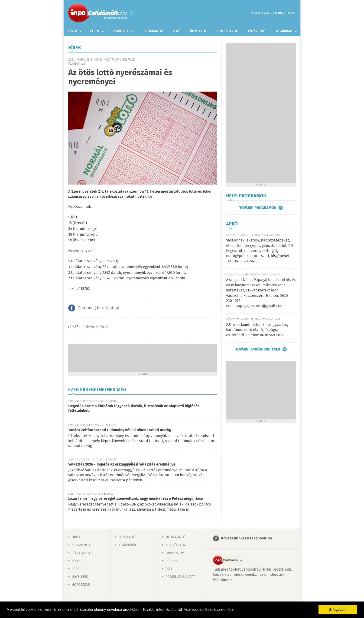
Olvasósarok (227, 31)
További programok (258, 208)
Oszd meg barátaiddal (98, 308)
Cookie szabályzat (180, 577)
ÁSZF (169, 569)
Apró (177, 31)
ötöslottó (90, 327)
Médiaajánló (175, 537)
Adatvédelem (176, 545)
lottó (104, 327)
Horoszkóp (81, 585)
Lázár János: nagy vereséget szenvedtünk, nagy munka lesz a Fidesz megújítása (136, 499)
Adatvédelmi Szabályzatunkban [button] (210, 610)
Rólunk (172, 561)
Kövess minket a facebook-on (246, 538)
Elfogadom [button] (338, 610)
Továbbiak (284, 31)
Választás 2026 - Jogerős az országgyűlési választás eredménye (122, 464)
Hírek (73, 31)
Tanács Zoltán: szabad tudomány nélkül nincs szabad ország (120, 430)
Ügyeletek (198, 31)
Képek (94, 31)
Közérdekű (257, 31)
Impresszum (175, 553)
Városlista (131, 13)
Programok (153, 31)
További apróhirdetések (258, 349)
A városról (128, 545)
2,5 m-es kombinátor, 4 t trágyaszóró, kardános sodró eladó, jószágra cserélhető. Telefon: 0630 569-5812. (257, 330)
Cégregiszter (123, 31)
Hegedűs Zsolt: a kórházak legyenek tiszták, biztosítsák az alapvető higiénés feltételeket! (134, 408)
